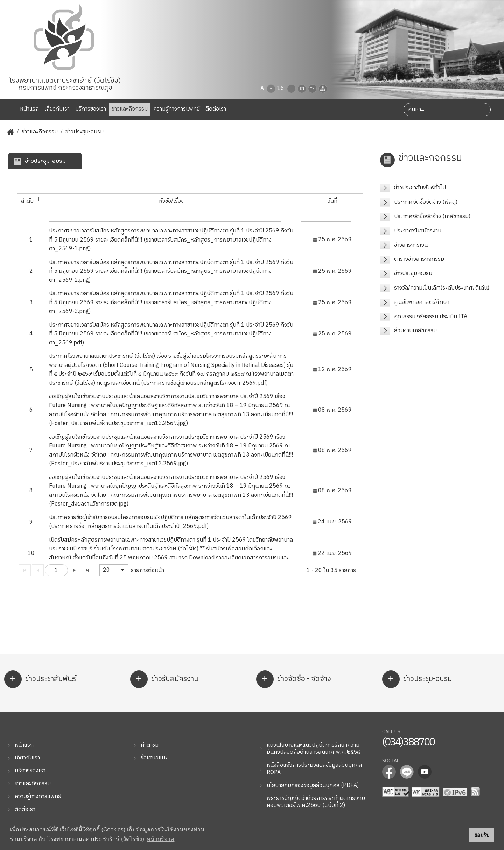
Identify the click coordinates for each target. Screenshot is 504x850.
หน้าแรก (25, 109)
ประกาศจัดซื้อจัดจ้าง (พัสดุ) (426, 202)
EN (302, 89)
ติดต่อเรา (216, 109)
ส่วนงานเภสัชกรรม (415, 331)
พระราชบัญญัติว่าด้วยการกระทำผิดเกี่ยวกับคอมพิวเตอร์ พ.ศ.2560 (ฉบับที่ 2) (316, 802)
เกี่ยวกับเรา (57, 109)
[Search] (447, 110)
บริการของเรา (91, 109)
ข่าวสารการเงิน (411, 245)
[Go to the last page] (87, 570)
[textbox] (165, 216)
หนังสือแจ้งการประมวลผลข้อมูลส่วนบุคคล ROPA (314, 769)
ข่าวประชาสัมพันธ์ (40, 679)
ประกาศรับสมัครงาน (418, 231)
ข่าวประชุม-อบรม (85, 132)
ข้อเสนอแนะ (154, 758)
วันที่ (332, 201)
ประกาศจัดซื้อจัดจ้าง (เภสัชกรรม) (432, 217)
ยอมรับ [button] (482, 835)
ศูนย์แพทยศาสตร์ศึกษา (422, 302)
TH (313, 89)
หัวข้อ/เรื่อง (171, 201)
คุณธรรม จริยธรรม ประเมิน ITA (431, 317)
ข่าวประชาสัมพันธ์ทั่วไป (420, 188)
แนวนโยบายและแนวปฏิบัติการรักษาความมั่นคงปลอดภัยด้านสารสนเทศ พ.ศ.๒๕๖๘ (314, 749)
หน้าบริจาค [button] (160, 839)
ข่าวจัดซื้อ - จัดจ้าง (294, 679)
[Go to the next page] (75, 570)
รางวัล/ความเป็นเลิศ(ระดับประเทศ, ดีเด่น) (442, 288)
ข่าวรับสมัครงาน (164, 679)
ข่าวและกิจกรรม (130, 109)
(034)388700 (408, 742)
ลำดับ (31, 201)
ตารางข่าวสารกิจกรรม (419, 259)
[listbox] (114, 570)
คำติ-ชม (150, 745)
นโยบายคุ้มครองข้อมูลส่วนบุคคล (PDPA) (313, 785)
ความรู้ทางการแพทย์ (177, 109)
